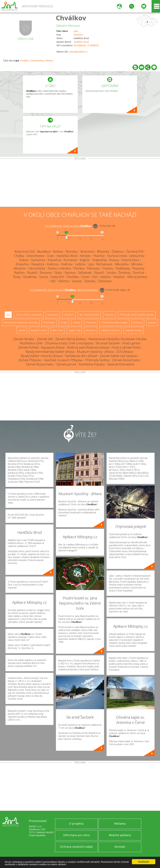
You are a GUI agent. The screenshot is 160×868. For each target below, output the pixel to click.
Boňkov (58, 252)
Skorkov (70, 273)
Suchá (44, 277)
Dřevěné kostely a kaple (114, 322)
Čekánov (118, 252)
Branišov (72, 252)
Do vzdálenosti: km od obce (68, 226)
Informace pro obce (76, 835)
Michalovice (104, 264)
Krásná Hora (130, 260)
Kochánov (70, 260)
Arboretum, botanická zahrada (21, 322)
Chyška (19, 256)
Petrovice (93, 268)
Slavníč (99, 273)
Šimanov (46, 273)
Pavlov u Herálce (60, 268)
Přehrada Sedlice (97, 360)
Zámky (76, 322)
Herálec (85, 256)
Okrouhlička (37, 268)
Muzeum (91, 330)
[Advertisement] (80, 183)
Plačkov (108, 268)
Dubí (51, 256)
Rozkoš (32, 273)
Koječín (85, 260)
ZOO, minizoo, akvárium (29, 315)
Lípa (76, 31)
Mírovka (137, 264)
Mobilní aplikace (120, 835)
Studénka (30, 277)
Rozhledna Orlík (31, 343)
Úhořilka (72, 277)
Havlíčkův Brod (81, 42)
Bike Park (57, 330)
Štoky (17, 277)
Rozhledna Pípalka (92, 364)
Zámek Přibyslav (30, 360)
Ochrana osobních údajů (76, 847)
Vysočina (78, 35)
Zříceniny (91, 322)
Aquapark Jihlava (53, 347)
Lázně (22, 330)
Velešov (105, 277)
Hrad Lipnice (131, 343)
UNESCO (69, 315)
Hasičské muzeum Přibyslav (63, 360)
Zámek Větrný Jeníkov (71, 339)
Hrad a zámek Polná (126, 347)
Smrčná (139, 273)
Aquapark (53, 315)
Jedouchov (137, 256)
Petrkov (49, 61)
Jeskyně (152, 322)
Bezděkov (44, 252)
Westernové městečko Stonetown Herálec (118, 339)
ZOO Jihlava (124, 352)
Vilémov (64, 281)
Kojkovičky (100, 260)
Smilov (111, 273)
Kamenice (38, 260)
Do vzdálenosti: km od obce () (64, 290)
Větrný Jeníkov (137, 277)
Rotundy (138, 322)
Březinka (103, 252)
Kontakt (120, 847)
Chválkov (71, 18)
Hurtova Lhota (117, 256)
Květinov (53, 264)
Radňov (19, 273)
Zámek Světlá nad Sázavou (119, 356)
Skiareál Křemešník (121, 364)
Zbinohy (90, 281)
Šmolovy (124, 273)
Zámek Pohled (28, 347)
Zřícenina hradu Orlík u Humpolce (69, 343)
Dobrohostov (37, 61)
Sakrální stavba (134, 330)
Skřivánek (85, 273)
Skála (58, 273)
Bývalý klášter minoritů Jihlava (41, 356)
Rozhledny (49, 322)
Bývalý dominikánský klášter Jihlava (50, 352)
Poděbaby (123, 268)
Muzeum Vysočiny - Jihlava (95, 352)
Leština (80, 264)
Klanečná (54, 260)
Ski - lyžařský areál (89, 315)
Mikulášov (122, 264)
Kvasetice (38, 264)
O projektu (76, 823)
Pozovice (138, 268)
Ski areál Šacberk (108, 343)
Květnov (67, 264)
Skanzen (109, 315)
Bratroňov (87, 252)
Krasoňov (22, 264)
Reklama (120, 823)
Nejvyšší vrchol (39, 330)
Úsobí (85, 277)
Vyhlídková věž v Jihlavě (81, 356)
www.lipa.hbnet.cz (78, 52)
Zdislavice (105, 281)
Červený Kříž (135, 252)
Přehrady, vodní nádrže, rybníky (137, 315)
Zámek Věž (45, 339)
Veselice (119, 277)
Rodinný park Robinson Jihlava (88, 347)
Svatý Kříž (57, 277)
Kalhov (24, 260)
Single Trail (74, 330)
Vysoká (77, 281)
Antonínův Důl (25, 252)
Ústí (95, 277)
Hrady (64, 322)
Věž (53, 281)
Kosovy (114, 260)
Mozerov (20, 268)
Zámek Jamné (66, 364)
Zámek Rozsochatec (126, 360)
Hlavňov (99, 256)
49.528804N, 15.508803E (86, 45)
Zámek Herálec (24, 339)
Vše (8, 315)
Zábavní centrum (110, 330)
